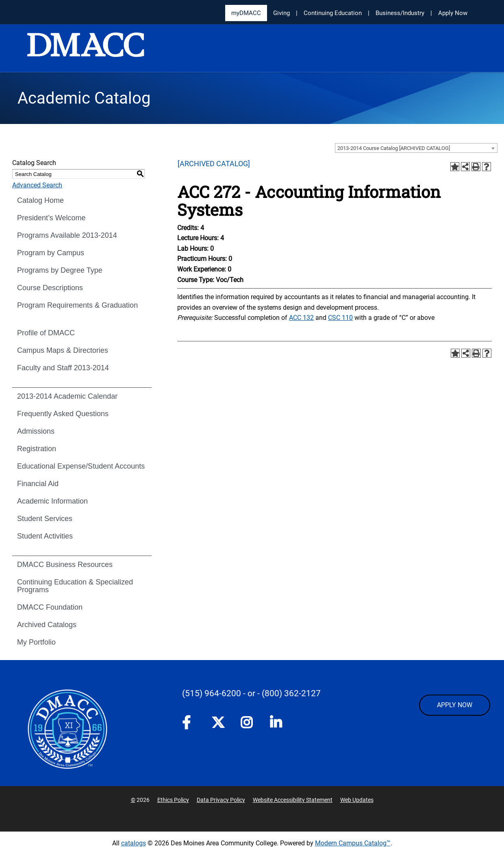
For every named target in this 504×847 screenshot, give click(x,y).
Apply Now (453, 13)
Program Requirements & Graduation (77, 305)
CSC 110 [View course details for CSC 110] (340, 318)
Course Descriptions (50, 288)
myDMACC (246, 13)
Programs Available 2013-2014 (67, 235)
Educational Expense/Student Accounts (81, 466)
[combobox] (416, 148)
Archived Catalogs (47, 625)
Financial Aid (38, 484)
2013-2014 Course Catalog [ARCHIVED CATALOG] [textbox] (394, 148)
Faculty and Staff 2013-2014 (63, 368)
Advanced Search (37, 185)
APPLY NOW (455, 705)
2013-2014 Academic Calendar (67, 396)
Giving (281, 13)
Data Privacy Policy (221, 800)
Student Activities (45, 536)
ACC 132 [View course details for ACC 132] (301, 318)
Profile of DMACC (46, 333)
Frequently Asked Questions (63, 414)
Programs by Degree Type (60, 270)
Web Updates (357, 800)
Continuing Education (333, 13)
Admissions (36, 431)
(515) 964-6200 (212, 693)
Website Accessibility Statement (293, 800)
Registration (37, 449)
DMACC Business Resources (65, 565)
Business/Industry (400, 13)
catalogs (134, 843)
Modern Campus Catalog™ (353, 843)
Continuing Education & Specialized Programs (75, 586)
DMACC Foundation (50, 607)
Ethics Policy (173, 800)
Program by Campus (51, 253)
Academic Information (52, 501)
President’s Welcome (51, 218)
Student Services (45, 519)
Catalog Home (40, 200)
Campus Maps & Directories (63, 350)
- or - (251, 693)
